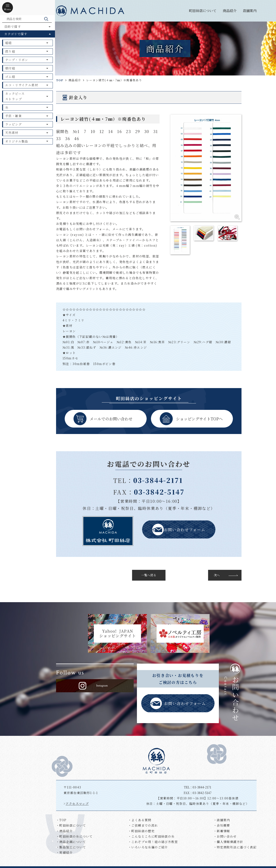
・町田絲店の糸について (74, 836)
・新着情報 (222, 831)
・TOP (61, 820)
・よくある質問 (140, 820)
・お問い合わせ (225, 836)
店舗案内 (250, 11)
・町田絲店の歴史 (141, 831)
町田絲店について (203, 11)
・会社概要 (222, 825)
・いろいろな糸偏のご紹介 (148, 847)
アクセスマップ (77, 804)
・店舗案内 (222, 820)
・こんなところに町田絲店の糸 (151, 836)
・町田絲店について (71, 825)
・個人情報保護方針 (228, 842)
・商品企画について (71, 842)
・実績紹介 (64, 852)
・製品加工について (71, 847)
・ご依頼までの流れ (143, 825)
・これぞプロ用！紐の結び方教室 (153, 842)
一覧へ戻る (149, 575)
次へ (217, 575)
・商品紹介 (64, 831)
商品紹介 (230, 11)
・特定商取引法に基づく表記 (235, 847)
